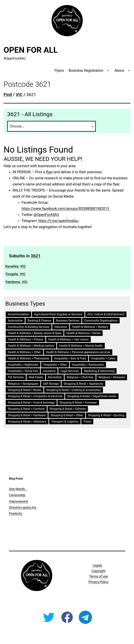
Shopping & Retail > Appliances (83, 384)
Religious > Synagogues (23, 384)
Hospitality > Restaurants (88, 365)
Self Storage (51, 384)
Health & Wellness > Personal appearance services (78, 352)
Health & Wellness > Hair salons (68, 339)
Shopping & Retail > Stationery (27, 422)
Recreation (55, 377)
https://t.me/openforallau (58, 221)
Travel (87, 422)
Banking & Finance (39, 321)
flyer (50, 172)
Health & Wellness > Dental (83, 333)
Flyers (59, 70)
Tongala (12, 274)
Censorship (17, 495)
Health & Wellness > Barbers (90, 327)
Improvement (18, 501)
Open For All (31, 50)
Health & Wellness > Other (24, 352)
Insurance (49, 371)
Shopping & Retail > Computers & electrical (35, 396)
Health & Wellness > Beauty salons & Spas (35, 333)
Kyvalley (12, 266)
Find (8, 95)
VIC (23, 266)
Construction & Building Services (29, 327)
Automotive (15, 321)
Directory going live (23, 507)
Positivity (16, 514)
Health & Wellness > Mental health (81, 346)
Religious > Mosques (112, 377)
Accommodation (18, 314)
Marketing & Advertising (99, 371)
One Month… (18, 489)
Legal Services (70, 371)
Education (61, 327)
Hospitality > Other (55, 365)
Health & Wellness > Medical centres (31, 346)
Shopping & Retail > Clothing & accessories (74, 390)
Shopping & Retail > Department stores (92, 396)
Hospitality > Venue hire (23, 371)
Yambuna (13, 282)
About (119, 70)
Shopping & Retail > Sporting (106, 415)
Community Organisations (101, 321)
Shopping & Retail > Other (67, 415)
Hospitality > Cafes (103, 358)
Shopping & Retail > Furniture (26, 409)
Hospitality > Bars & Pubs (70, 358)
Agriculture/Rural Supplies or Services (58, 314)
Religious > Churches (80, 377)
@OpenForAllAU (46, 215)
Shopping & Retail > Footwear (78, 403)
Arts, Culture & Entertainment (106, 314)
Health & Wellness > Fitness (26, 339)
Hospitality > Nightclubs (23, 365)
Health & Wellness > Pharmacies (29, 358)
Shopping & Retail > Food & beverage (31, 403)
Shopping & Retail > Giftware (68, 409)
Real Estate (36, 377)
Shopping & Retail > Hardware (27, 415)
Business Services (68, 321)
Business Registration (86, 70)
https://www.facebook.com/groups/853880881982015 (65, 209)
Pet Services (16, 377)
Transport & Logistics (65, 422)
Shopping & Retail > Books (25, 390)
